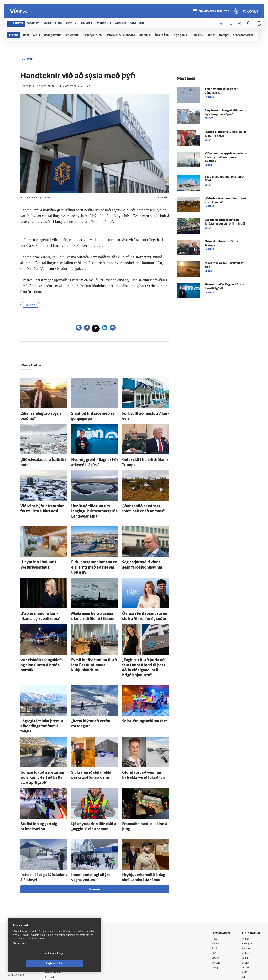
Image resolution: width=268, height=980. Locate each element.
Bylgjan (246, 913)
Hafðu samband (58, 913)
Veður (246, 908)
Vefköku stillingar (32, 963)
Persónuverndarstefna (21, 911)
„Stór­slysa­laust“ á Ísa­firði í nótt (40, 458)
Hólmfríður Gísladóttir (34, 86)
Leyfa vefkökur (77, 963)
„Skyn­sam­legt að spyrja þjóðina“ (42, 414)
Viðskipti (217, 893)
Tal (244, 928)
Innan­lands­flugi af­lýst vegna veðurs (95, 826)
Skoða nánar (20, 953)
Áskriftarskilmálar (59, 922)
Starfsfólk (55, 927)
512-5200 (60, 903)
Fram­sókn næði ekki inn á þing (142, 778)
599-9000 (19, 925)
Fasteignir (248, 893)
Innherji (247, 888)
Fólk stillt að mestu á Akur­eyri (141, 414)
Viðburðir (248, 903)
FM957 (246, 918)
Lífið (214, 903)
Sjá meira (95, 838)
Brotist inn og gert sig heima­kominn (44, 778)
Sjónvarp (217, 913)
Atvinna (247, 898)
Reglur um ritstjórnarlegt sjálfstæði (23, 904)
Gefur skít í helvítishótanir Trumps (144, 458)
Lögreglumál (32, 306)
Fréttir (215, 888)
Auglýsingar (56, 908)
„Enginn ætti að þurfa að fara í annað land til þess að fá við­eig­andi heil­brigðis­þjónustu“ (145, 642)
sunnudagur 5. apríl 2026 (214, 12)
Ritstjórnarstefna (59, 917)
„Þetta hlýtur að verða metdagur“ (93, 690)
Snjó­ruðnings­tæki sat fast (139, 690)
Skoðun (216, 908)
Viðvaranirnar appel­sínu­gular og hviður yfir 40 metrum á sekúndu (226, 158)
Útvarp (215, 918)
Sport (215, 898)
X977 (245, 923)
